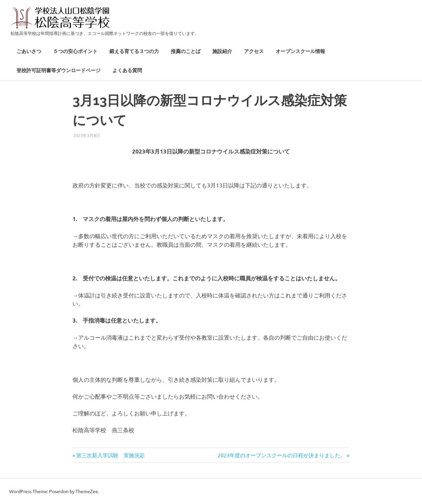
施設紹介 (222, 51)
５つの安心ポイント (75, 51)
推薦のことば (186, 51)
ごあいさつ (29, 51)
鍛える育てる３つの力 (134, 51)
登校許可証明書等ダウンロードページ (59, 70)
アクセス (254, 51)
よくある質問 (127, 70)
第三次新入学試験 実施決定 (110, 455)
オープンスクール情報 (300, 51)
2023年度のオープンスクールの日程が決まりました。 (282, 455)
